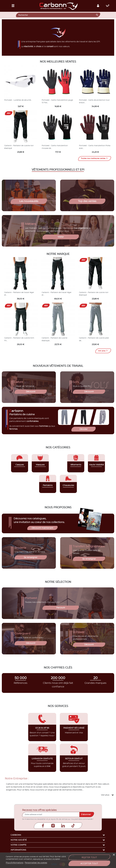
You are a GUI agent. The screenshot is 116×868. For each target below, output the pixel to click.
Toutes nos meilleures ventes (95, 158)
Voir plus (103, 351)
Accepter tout (89, 863)
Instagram (53, 826)
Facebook (43, 826)
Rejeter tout (89, 857)
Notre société (58, 840)
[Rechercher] (58, 15)
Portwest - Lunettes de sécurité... (18, 100)
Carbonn (58, 835)
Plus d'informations (15, 863)
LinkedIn (63, 826)
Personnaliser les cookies (36, 863)
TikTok (73, 826)
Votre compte (58, 845)
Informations (58, 850)
